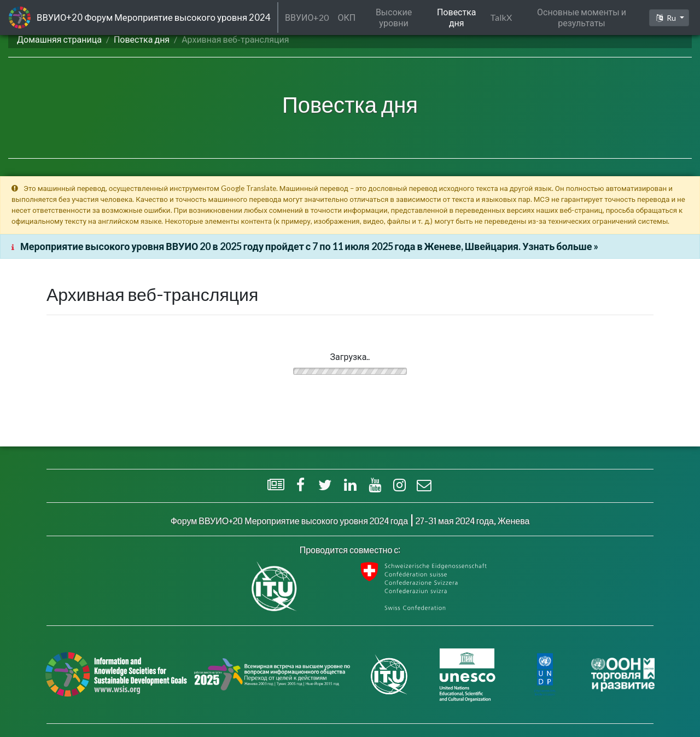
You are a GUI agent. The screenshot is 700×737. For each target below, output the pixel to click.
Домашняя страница (59, 39)
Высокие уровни (394, 17)
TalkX (501, 17)
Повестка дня (142, 39)
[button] (669, 18)
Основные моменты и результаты (582, 17)
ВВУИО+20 (307, 17)
